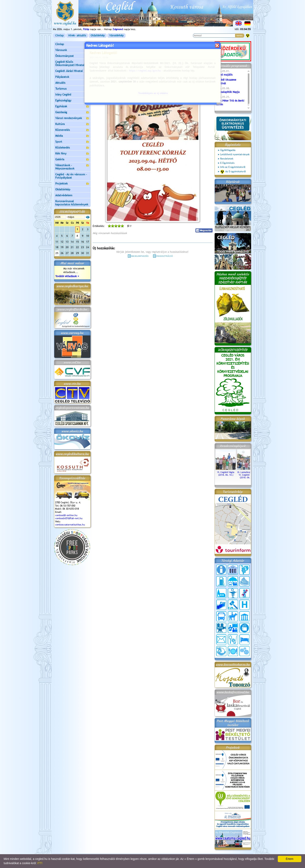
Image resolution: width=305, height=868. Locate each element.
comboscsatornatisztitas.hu (70, 525)
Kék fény (72, 154)
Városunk (72, 50)
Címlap (59, 35)
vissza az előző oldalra (200, 50)
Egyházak (72, 107)
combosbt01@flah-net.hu (69, 518)
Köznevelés (72, 130)
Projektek (72, 184)
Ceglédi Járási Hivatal (69, 71)
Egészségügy (72, 101)
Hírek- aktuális (77, 35)
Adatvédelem (64, 195)
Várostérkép (116, 35)
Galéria (72, 160)
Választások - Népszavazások (72, 167)
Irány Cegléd (63, 94)
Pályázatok (62, 77)
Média (72, 136)
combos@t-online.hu (66, 515)
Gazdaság (72, 112)
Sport (72, 142)
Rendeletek (227, 159)
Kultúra (72, 124)
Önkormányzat (72, 56)
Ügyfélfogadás (228, 150)
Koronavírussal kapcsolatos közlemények (72, 203)
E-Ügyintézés (227, 163)
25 (57, 253)
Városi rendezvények (72, 118)
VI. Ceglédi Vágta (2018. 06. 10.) (226, 472)
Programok (124, 60)
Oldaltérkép (98, 35)
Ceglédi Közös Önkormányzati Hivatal (72, 63)
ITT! (40, 863)
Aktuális (72, 83)
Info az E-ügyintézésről (233, 167)
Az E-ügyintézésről (233, 172)
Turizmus (72, 89)
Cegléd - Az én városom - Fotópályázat (71, 176)
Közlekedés (72, 148)
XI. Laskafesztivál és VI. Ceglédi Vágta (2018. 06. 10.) (247, 474)
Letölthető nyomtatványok (235, 154)
